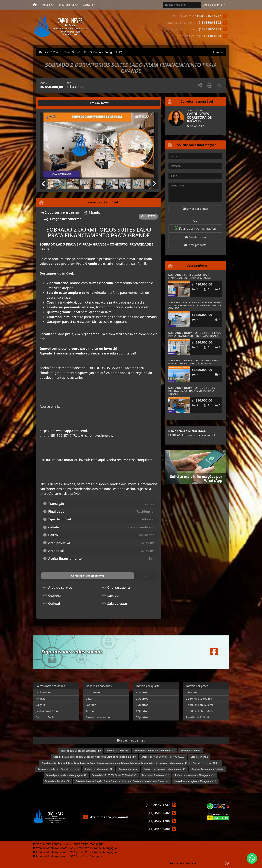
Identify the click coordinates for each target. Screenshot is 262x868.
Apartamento (94, 692)
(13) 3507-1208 (210, 29)
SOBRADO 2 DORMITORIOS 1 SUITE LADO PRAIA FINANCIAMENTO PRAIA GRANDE (195, 334)
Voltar (218, 52)
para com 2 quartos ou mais (58, 769)
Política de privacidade (183, 863)
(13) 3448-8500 (210, 36)
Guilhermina (44, 692)
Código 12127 (113, 52)
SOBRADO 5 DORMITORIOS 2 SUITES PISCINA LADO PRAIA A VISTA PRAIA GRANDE (192, 391)
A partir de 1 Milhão (198, 717)
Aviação (41, 699)
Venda (57, 52)
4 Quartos (142, 711)
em (99, 769)
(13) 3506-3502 (210, 23)
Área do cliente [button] (213, 5)
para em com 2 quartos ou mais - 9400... (131, 763)
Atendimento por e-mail (105, 817)
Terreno (91, 711)
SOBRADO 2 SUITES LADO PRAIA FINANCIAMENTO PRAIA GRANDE (190, 276)
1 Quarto (141, 692)
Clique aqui (176, 435)
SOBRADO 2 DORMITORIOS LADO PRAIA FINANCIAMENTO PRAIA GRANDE (194, 362)
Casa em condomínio (99, 717)
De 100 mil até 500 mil (200, 705)
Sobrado (95, 52)
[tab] (51, 103)
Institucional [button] (67, 5)
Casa (89, 699)
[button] (49, 146)
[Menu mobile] (35, 5)
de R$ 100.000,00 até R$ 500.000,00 (114, 775)
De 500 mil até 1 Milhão (200, 711)
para (118, 751)
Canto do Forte (45, 717)
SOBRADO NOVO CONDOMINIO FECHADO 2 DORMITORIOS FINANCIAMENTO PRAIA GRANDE (195, 305)
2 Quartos (142, 699)
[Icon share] (214, 651)
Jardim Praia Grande (48, 711)
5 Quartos (142, 717)
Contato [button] (88, 5)
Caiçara (40, 705)
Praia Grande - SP (76, 52)
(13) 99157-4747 (209, 16)
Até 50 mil (192, 692)
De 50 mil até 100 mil (199, 699)
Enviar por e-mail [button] (195, 209)
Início (44, 52)
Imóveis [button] (46, 5)
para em (81, 751)
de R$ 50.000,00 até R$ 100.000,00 (163, 757)
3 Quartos (142, 705)
